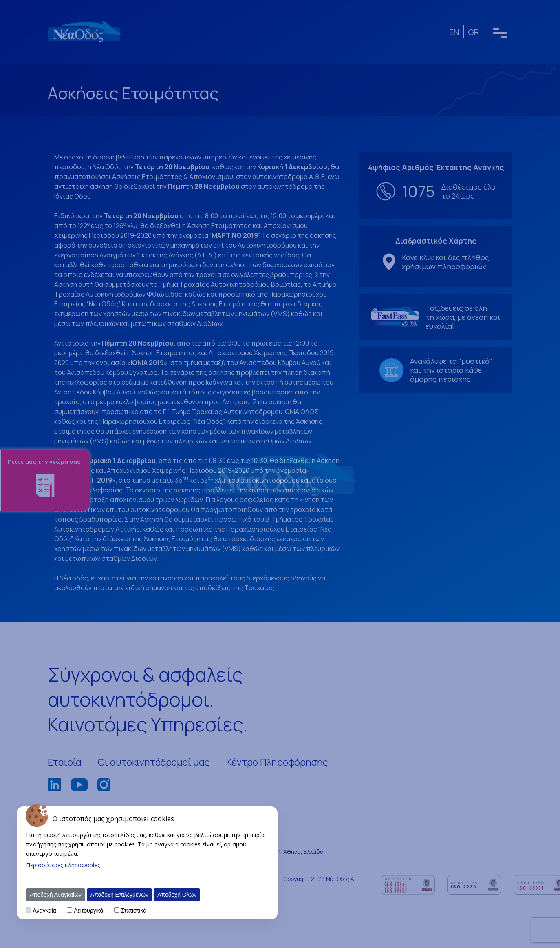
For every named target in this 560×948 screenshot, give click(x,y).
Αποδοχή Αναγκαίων (56, 895)
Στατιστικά (134, 910)
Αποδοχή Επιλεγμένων (119, 895)
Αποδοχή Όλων (177, 895)
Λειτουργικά (88, 910)
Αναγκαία (45, 910)
